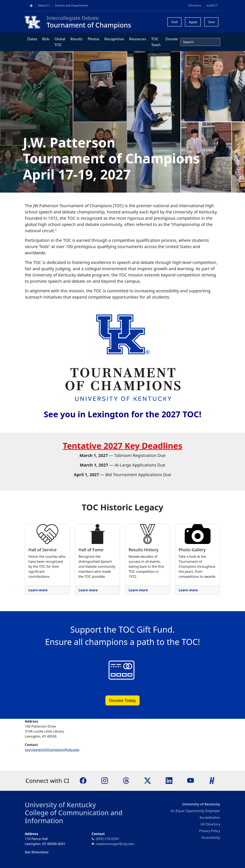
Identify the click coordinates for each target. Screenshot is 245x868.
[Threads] (126, 780)
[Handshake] (212, 780)
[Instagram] (105, 780)
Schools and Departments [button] (71, 5)
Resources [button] (138, 39)
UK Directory (210, 824)
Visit (174, 22)
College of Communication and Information (74, 817)
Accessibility (211, 838)
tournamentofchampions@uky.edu (52, 750)
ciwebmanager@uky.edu (115, 844)
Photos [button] (93, 39)
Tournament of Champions (89, 25)
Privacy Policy (210, 831)
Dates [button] (32, 39)
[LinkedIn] (169, 780)
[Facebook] (83, 780)
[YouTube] (191, 780)
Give (211, 22)
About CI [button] (44, 5)
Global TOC (60, 42)
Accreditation (210, 818)
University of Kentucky (60, 805)
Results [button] (76, 39)
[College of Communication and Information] (34, 22)
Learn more (38, 590)
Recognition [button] (114, 39)
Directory (195, 5)
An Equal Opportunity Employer (195, 811)
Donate (172, 39)
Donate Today (122, 700)
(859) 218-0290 (107, 839)
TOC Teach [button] (156, 42)
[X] (148, 780)
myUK (213, 5)
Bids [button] (46, 39)
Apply (193, 22)
